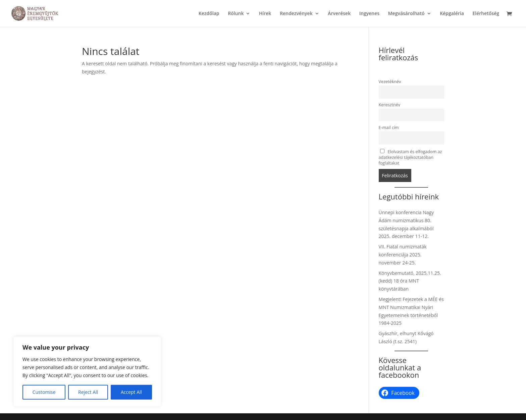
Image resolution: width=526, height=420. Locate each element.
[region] (87, 371)
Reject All (88, 392)
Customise (44, 392)
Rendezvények (296, 14)
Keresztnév (389, 105)
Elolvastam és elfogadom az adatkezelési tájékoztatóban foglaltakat (410, 157)
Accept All (131, 392)
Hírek (265, 14)
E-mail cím (389, 128)
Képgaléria (452, 14)
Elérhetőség (486, 14)
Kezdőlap (209, 14)
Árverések (339, 14)
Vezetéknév (390, 82)
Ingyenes (369, 14)
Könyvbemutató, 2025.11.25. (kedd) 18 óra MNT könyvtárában (410, 281)
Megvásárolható (406, 14)
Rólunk (236, 14)
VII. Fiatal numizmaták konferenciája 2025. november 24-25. (403, 255)
